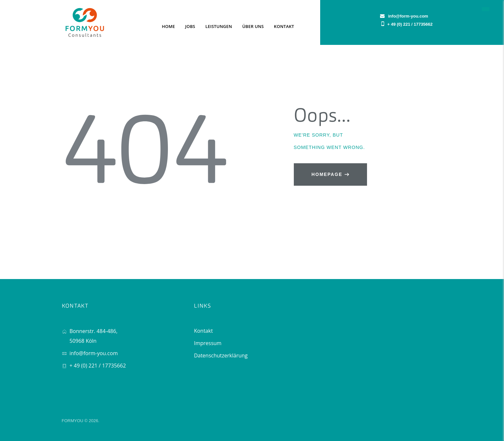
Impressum (208, 343)
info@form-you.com (94, 353)
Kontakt (203, 331)
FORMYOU (73, 421)
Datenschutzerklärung (221, 355)
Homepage (327, 174)
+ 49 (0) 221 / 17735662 (410, 24)
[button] (486, 9)
